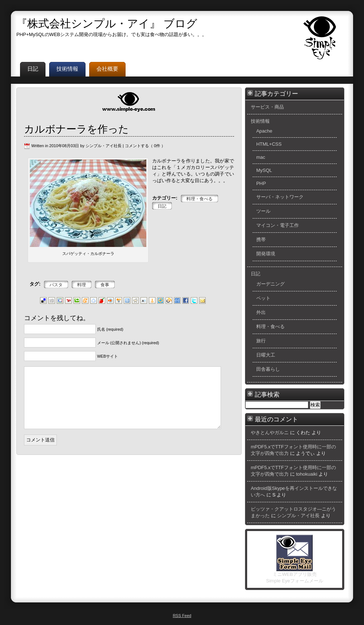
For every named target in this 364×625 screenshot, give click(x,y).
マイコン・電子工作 (278, 225)
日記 (256, 274)
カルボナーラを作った (76, 129)
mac (261, 157)
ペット (263, 298)
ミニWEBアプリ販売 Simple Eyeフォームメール (295, 575)
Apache (264, 131)
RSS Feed (182, 616)
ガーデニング (270, 284)
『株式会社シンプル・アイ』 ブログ (107, 23)
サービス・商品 (267, 107)
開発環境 (266, 254)
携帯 (261, 239)
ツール (263, 211)
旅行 (261, 341)
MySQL (264, 170)
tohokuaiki (307, 474)
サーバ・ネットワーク (280, 197)
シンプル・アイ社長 (298, 516)
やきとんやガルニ (270, 433)
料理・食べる (270, 327)
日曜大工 (266, 355)
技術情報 (260, 121)
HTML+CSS (269, 144)
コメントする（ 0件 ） (145, 146)
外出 (261, 312)
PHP (261, 183)
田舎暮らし (268, 369)
